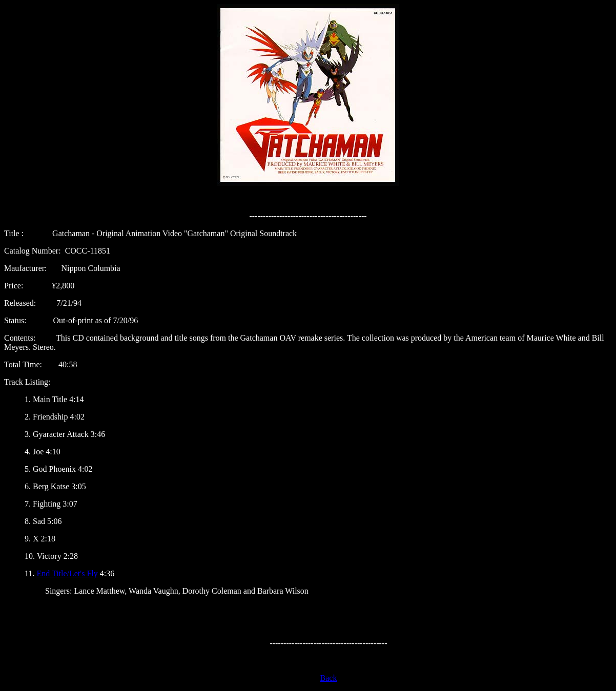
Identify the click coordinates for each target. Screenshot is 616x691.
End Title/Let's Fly (67, 573)
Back (329, 678)
